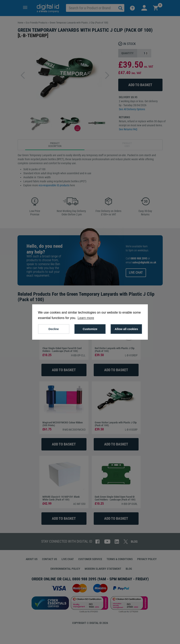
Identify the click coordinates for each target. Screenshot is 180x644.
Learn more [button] (86, 318)
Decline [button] (54, 329)
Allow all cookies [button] (126, 329)
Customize (90, 329)
